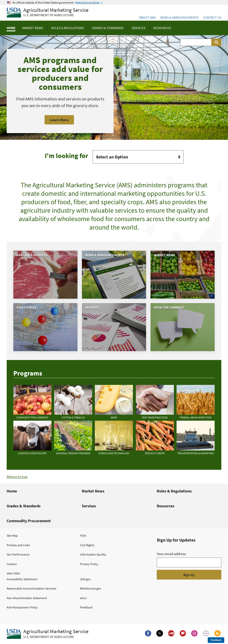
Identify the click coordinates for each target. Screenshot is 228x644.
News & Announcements (179, 17)
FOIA (83, 536)
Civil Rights (87, 545)
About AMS (148, 17)
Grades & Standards (24, 506)
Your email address (171, 554)
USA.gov (85, 579)
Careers (12, 564)
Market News (93, 491)
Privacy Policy (89, 564)
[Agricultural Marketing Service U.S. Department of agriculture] (48, 13)
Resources (166, 506)
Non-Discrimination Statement (27, 598)
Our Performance (18, 554)
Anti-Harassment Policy (22, 607)
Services (89, 506)
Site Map (12, 536)
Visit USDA (13, 573)
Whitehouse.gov (91, 588)
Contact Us (212, 17)
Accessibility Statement (22, 579)
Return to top (17, 477)
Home (12, 491)
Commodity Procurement (29, 521)
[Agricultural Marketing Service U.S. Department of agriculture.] (48, 634)
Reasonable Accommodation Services (32, 588)
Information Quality (93, 554)
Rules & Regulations (174, 491)
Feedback (86, 607)
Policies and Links (18, 545)
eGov (83, 598)
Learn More (59, 120)
